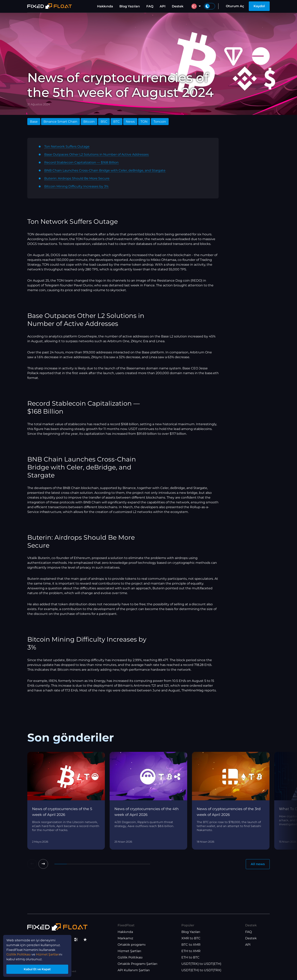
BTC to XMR (191, 945)
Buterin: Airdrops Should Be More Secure (77, 178)
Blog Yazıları (130, 6)
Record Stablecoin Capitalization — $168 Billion (81, 162)
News (130, 122)
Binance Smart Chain (60, 122)
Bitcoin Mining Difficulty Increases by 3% (76, 186)
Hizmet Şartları (129, 951)
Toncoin (160, 122)
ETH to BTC (190, 958)
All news (258, 864)
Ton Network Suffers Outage (67, 146)
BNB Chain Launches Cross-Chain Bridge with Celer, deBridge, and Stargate (105, 170)
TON (144, 122)
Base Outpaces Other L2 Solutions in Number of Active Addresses (96, 154)
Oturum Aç (235, 6)
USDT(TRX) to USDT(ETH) (201, 964)
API (163, 6)
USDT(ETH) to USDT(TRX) (201, 970)
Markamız (125, 938)
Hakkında (105, 6)
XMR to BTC (191, 938)
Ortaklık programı (132, 945)
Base (34, 122)
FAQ (150, 6)
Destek (178, 6)
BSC (104, 122)
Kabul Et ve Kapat (38, 969)
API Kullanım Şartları (134, 970)
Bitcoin (89, 122)
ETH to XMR (191, 951)
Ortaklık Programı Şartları (137, 964)
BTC (117, 122)
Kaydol (259, 6)
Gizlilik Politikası (130, 958)
